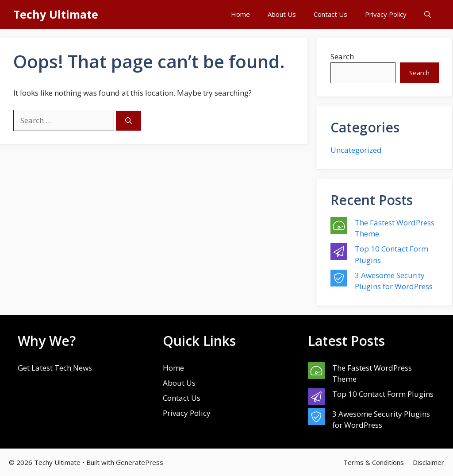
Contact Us (330, 14)
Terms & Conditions (374, 462)
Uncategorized (356, 150)
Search (342, 56)
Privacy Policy (386, 14)
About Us (282, 14)
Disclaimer (428, 462)
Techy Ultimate (56, 14)
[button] (428, 14)
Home (240, 14)
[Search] (129, 121)
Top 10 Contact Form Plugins (383, 394)
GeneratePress (140, 462)
